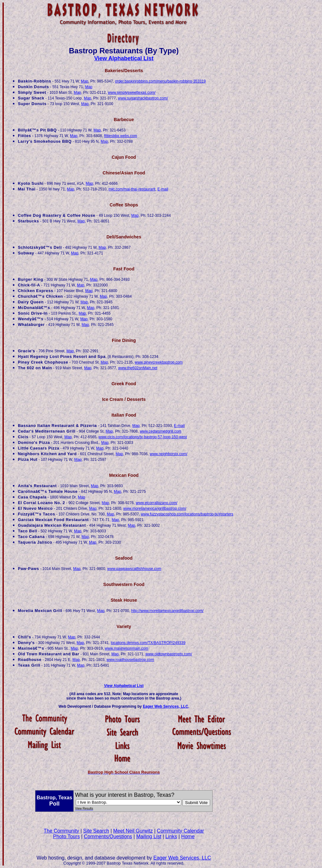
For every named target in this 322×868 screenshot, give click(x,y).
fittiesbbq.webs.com (121, 136)
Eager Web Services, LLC (166, 706)
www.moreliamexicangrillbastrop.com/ (155, 509)
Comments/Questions (108, 836)
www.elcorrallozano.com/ (157, 503)
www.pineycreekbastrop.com (159, 362)
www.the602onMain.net (138, 368)
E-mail (163, 189)
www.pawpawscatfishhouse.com (134, 569)
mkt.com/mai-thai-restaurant (132, 189)
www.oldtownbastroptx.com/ (169, 654)
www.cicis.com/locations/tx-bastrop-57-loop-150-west (143, 437)
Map (84, 81)
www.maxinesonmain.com (127, 648)
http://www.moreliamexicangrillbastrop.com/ (167, 611)
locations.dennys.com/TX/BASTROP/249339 (148, 643)
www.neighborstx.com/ (169, 454)
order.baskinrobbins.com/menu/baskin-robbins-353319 (161, 81)
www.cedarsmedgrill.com (161, 431)
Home (188, 836)
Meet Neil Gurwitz (133, 831)
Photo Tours (66, 836)
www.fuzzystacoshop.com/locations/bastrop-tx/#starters (187, 514)
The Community (61, 831)
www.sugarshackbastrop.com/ (143, 98)
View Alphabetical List (124, 58)
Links (171, 836)
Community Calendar (180, 831)
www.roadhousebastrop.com (130, 660)
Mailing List (149, 836)
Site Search (96, 831)
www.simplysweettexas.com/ (132, 93)
